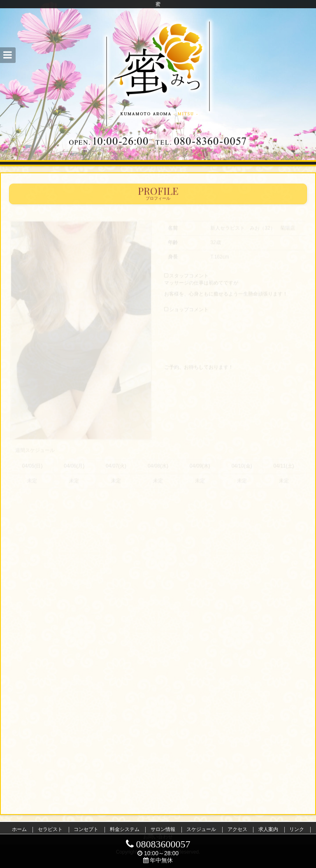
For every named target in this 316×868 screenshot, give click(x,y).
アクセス (237, 829)
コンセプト (86, 829)
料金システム (125, 829)
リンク (297, 829)
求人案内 (268, 829)
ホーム (19, 829)
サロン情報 (163, 829)
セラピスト (50, 829)
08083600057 (158, 844)
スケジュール (201, 829)
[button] (8, 55)
